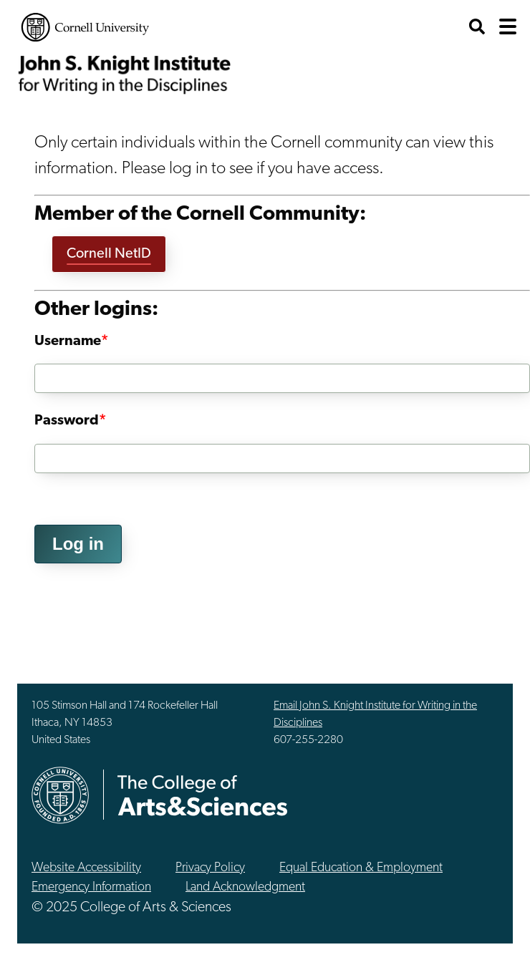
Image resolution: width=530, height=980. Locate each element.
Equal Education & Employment (361, 868)
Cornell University (85, 27)
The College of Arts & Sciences (203, 795)
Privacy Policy (210, 868)
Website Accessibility (86, 868)
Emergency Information (91, 887)
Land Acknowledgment (245, 887)
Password (67, 421)
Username (68, 341)
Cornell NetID (109, 254)
